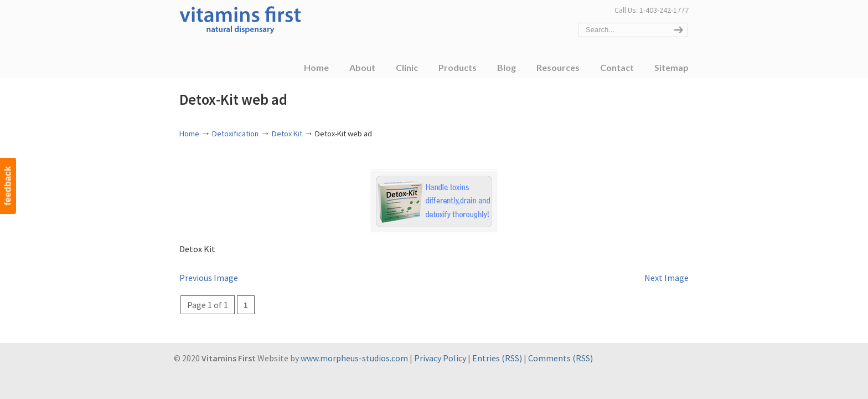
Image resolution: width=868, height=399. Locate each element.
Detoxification (235, 134)
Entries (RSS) (497, 358)
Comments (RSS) (560, 358)
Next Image (666, 278)
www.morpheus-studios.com (354, 358)
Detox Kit (287, 134)
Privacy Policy (440, 358)
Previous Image (209, 278)
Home (189, 134)
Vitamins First (240, 19)
